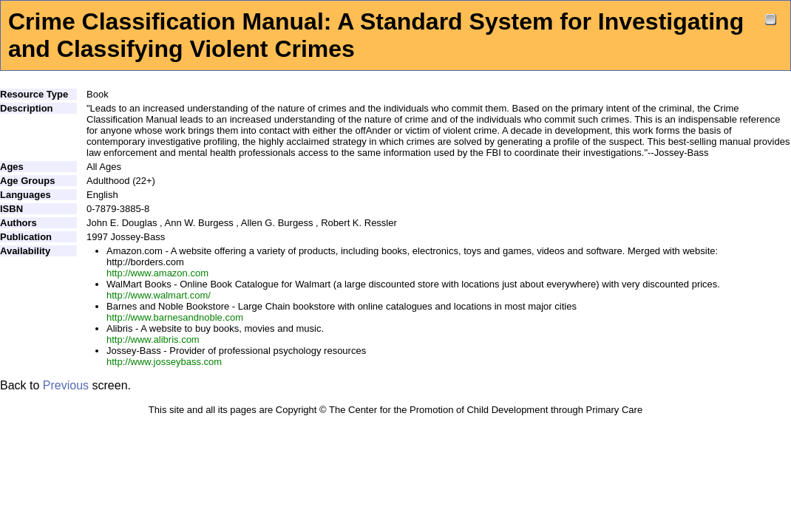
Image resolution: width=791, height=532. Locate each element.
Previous (66, 385)
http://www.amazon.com (157, 273)
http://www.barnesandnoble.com (175, 317)
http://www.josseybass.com (164, 362)
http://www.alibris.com (153, 340)
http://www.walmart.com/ (159, 295)
